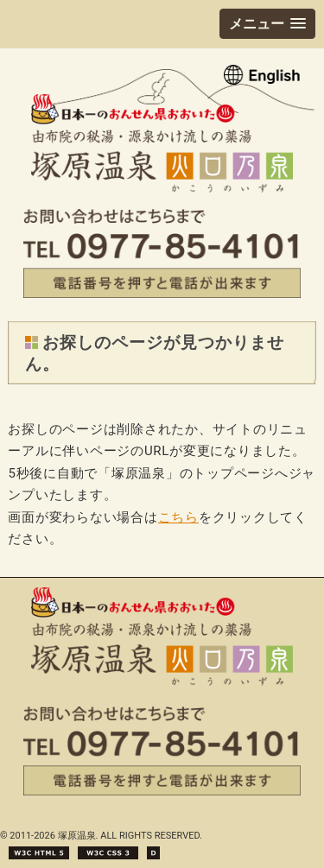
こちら (178, 517)
